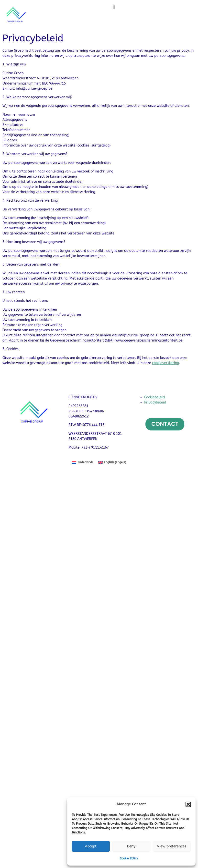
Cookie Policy (129, 858)
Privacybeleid (155, 402)
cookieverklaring (165, 363)
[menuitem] (83, 462)
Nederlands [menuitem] (85, 462)
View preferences (172, 846)
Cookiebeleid (155, 397)
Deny (131, 846)
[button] (188, 804)
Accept (91, 846)
